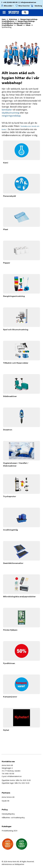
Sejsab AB (6, 801)
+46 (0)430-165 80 (10, 2)
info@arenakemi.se (28, 2)
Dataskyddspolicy (8, 814)
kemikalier (7, 110)
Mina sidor (8, 6)
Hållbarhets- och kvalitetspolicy (13, 818)
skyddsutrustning (10, 113)
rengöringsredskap (11, 116)
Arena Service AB (8, 797)
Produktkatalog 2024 (9, 831)
